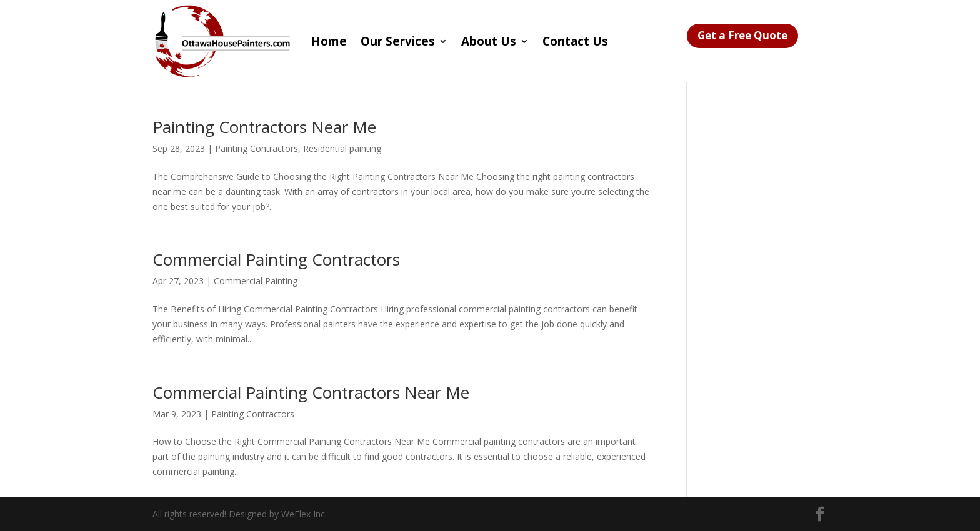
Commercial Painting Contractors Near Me (311, 392)
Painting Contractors (257, 148)
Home (329, 41)
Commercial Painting (256, 281)
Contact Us (575, 41)
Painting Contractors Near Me (264, 127)
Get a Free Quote (742, 35)
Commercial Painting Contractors (276, 259)
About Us (489, 41)
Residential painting (342, 148)
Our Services (398, 41)
